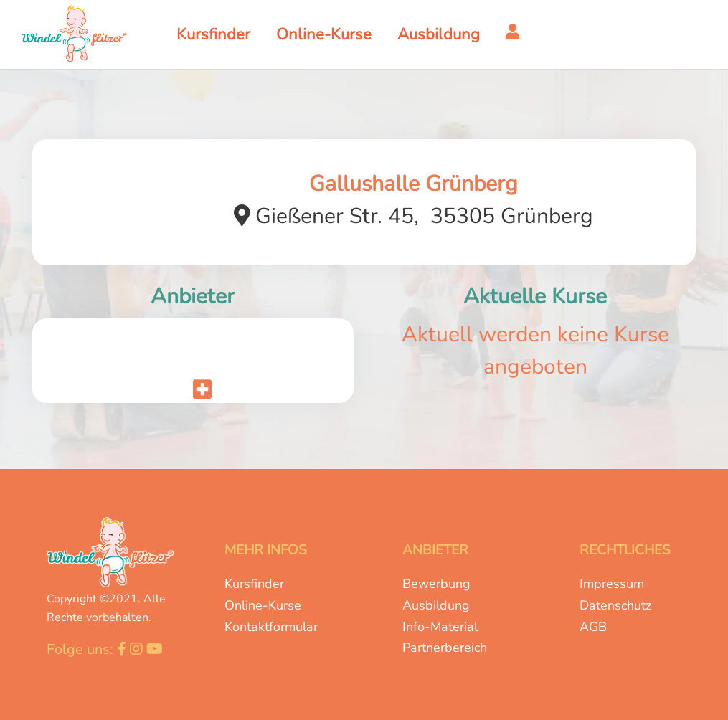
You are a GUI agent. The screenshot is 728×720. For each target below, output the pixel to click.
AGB (593, 627)
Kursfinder (254, 584)
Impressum (612, 584)
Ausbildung (436, 605)
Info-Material (440, 627)
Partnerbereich (445, 648)
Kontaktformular (271, 627)
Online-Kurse (263, 605)
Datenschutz (615, 605)
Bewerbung (436, 584)
